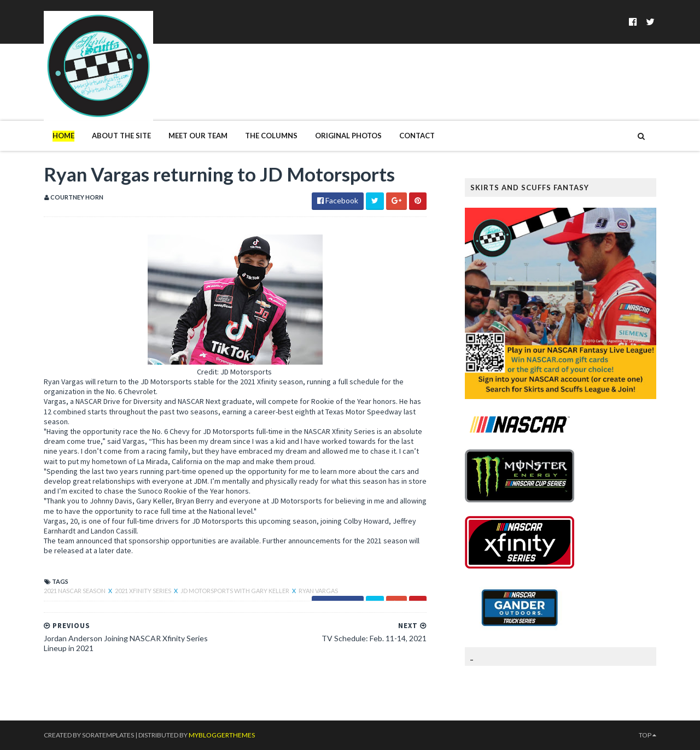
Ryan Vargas (318, 591)
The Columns (271, 136)
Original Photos (348, 136)
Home (63, 136)
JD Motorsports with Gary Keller (235, 591)
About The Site (121, 136)
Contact (417, 136)
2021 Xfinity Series (144, 591)
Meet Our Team (198, 136)
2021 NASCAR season (75, 591)
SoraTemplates (108, 735)
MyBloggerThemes (222, 735)
